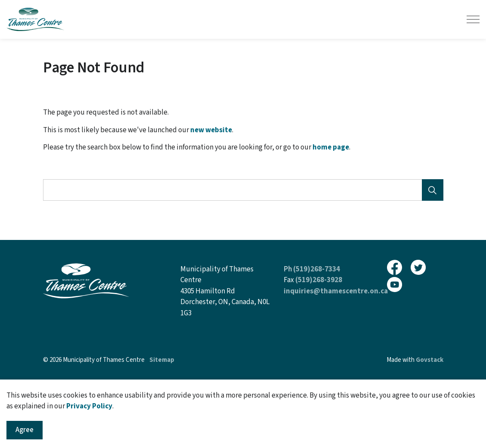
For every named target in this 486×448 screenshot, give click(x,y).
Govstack (430, 360)
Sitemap (162, 360)
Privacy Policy (89, 431)
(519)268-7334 (317, 269)
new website (211, 130)
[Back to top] (243, 397)
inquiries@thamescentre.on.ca (336, 291)
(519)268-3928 (319, 280)
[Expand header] (473, 19)
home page (331, 147)
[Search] (433, 190)
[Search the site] (243, 190)
